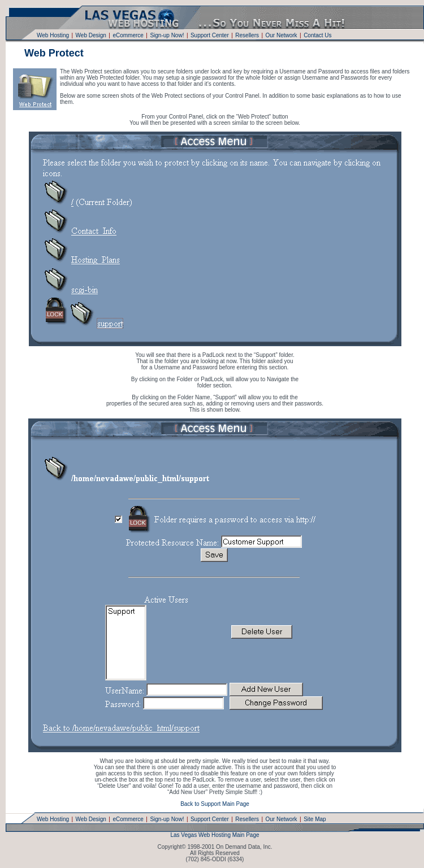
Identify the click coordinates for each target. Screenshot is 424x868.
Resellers (247, 35)
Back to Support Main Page (215, 804)
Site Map (315, 819)
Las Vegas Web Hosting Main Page (215, 835)
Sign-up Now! (167, 35)
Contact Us (317, 35)
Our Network (281, 35)
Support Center (210, 35)
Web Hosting (53, 35)
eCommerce (128, 35)
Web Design (91, 35)
